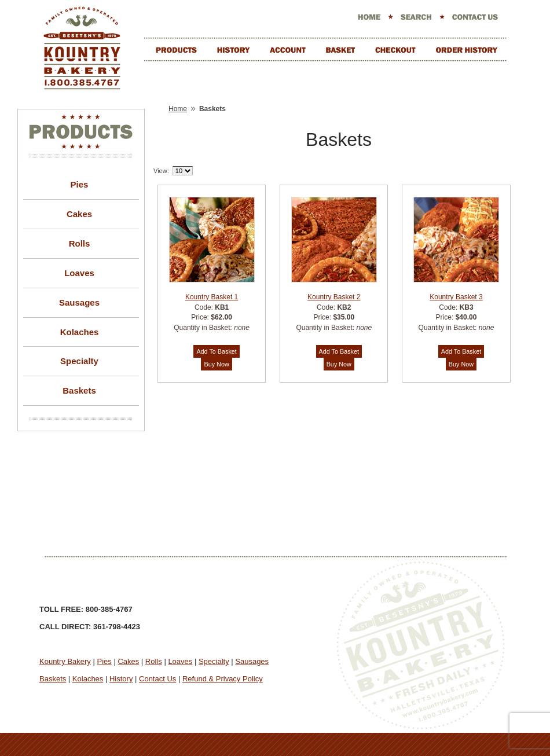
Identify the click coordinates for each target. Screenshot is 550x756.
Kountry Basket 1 (212, 297)
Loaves (79, 273)
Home (178, 109)
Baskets (79, 390)
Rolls (80, 243)
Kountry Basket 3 (456, 297)
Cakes (79, 214)
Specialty (79, 361)
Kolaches (80, 332)
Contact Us (157, 679)
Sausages (79, 302)
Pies (80, 184)
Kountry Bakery (65, 661)
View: (161, 171)
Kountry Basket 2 (334, 297)
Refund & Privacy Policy (223, 679)
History (121, 679)
